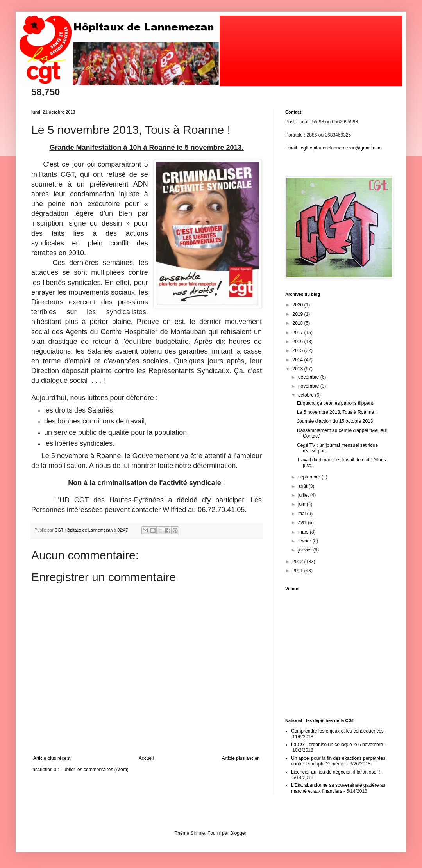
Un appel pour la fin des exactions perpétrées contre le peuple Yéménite (338, 761)
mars (304, 532)
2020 (299, 305)
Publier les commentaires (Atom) (95, 770)
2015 (299, 350)
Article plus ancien (241, 758)
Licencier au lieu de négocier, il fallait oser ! (336, 772)
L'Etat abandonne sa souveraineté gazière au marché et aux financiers (338, 788)
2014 (299, 360)
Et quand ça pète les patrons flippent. (336, 403)
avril (303, 523)
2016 (299, 342)
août (303, 486)
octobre (307, 395)
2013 (299, 369)
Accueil (146, 758)
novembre (309, 386)
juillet (304, 495)
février (305, 541)
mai (303, 514)
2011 (299, 571)
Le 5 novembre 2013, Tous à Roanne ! (337, 412)
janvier (306, 550)
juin (302, 504)
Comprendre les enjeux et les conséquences (337, 731)
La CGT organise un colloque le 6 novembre (337, 745)
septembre (310, 477)
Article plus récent (52, 758)
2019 (299, 314)
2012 (299, 562)
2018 (299, 323)
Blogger (238, 833)
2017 (299, 333)
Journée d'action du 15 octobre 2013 (335, 421)
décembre (309, 377)
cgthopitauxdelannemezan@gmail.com (341, 148)
